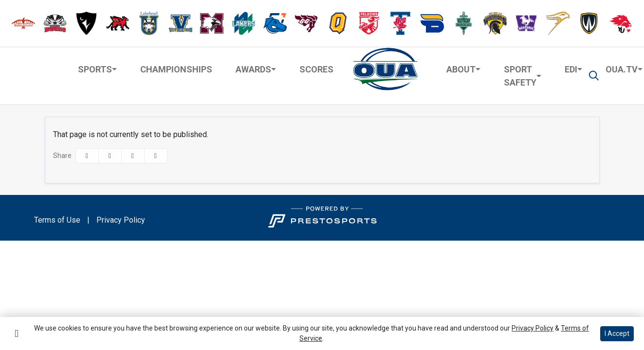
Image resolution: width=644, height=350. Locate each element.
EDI (571, 69)
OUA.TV (622, 69)
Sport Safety (520, 76)
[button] (23, 24)
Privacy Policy (121, 220)
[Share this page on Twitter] (110, 156)
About (461, 69)
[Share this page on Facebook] (87, 156)
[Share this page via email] (133, 156)
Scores (316, 69)
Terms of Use (57, 220)
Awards (253, 69)
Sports (95, 69)
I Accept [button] (617, 333)
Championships (176, 69)
